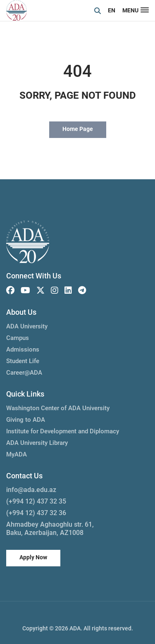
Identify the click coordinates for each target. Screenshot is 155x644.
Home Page (78, 129)
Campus (18, 338)
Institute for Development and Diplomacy (63, 431)
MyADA (17, 454)
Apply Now (33, 557)
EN (112, 10)
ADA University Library (37, 443)
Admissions (23, 349)
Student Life (23, 361)
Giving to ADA (26, 420)
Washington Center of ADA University (58, 408)
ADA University (27, 326)
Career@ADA (24, 373)
